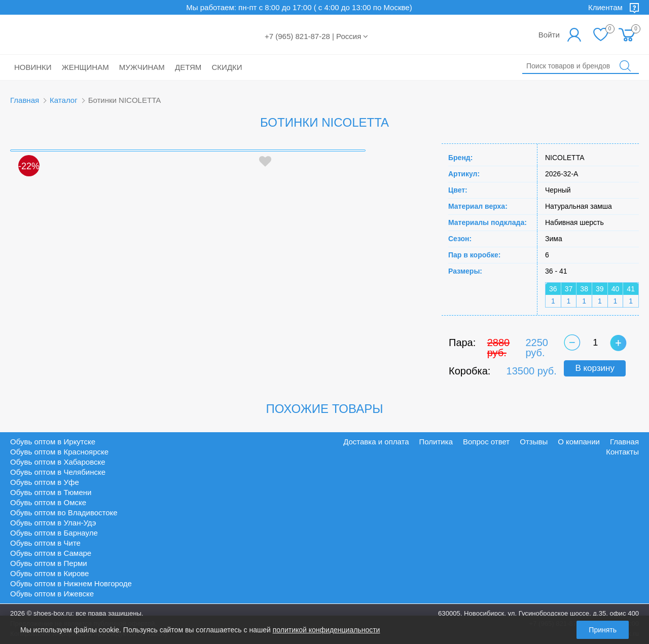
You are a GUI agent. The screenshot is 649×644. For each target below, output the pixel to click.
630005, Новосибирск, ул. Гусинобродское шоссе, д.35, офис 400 (538, 613)
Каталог (64, 100)
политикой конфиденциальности (327, 630)
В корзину (595, 368)
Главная (25, 100)
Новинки (33, 67)
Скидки (227, 67)
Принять (603, 630)
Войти (549, 35)
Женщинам (85, 67)
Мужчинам (142, 67)
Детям (188, 67)
